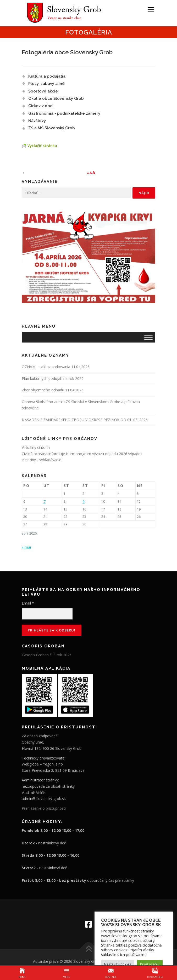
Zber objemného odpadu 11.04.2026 (53, 390)
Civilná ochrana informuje (44, 454)
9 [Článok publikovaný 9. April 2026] (84, 501)
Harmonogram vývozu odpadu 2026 (97, 454)
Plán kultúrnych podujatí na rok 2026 (53, 378)
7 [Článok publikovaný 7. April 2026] (45, 501)
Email (28, 603)
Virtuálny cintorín (36, 447)
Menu (150, 10)
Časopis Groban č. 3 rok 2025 (47, 655)
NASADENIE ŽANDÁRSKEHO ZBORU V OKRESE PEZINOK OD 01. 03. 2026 (85, 420)
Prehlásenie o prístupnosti (44, 808)
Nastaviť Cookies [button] (118, 964)
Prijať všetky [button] (150, 964)
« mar (27, 547)
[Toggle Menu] (148, 337)
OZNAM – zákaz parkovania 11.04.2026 (56, 367)
